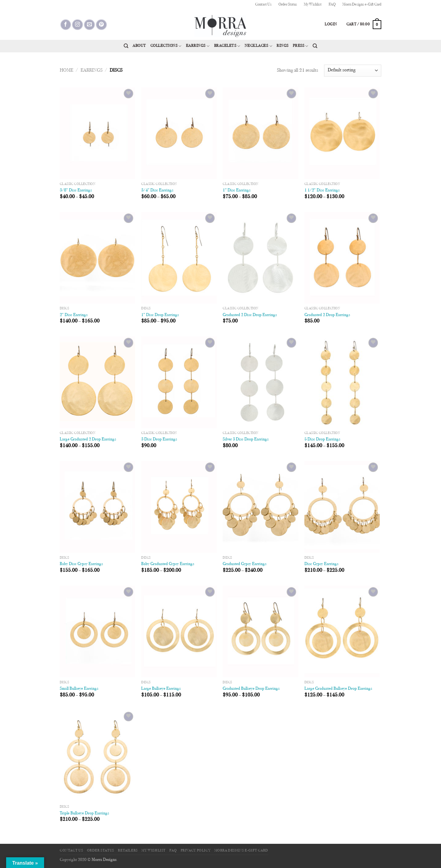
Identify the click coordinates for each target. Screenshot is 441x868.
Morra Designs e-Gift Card (362, 5)
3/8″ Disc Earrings (76, 190)
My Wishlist (313, 5)
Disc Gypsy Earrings (321, 564)
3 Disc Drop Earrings (159, 439)
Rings (283, 46)
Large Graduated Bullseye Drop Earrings (338, 689)
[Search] (126, 46)
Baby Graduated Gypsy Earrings (168, 564)
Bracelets (227, 46)
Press (301, 46)
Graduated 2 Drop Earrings (327, 315)
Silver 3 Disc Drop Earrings (246, 439)
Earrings (198, 46)
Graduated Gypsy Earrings (245, 564)
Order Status (288, 5)
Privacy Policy (196, 851)
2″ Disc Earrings (74, 315)
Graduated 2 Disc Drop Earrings (250, 315)
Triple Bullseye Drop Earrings (84, 813)
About (139, 46)
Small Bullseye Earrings (79, 689)
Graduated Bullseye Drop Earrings (251, 689)
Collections (166, 46)
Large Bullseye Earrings (161, 689)
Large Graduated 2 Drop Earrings (88, 439)
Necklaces (258, 46)
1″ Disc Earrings (237, 190)
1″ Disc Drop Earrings (160, 315)
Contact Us (263, 5)
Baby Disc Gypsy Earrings (81, 564)
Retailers (128, 851)
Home (66, 70)
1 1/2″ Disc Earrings (322, 190)
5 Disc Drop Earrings (322, 439)
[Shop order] (353, 71)
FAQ (332, 5)
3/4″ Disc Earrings (157, 190)
